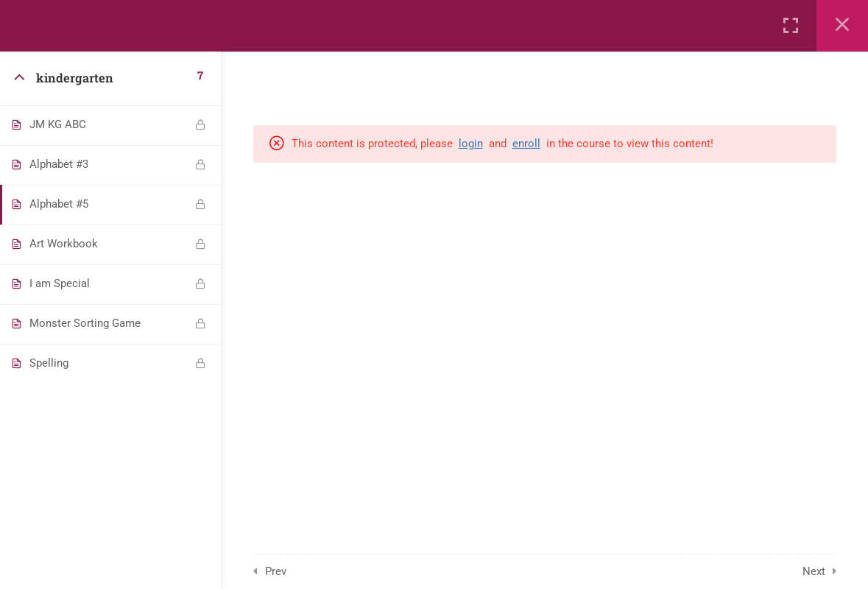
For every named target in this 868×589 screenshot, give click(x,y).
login (471, 144)
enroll (526, 144)
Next (814, 571)
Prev (276, 571)
